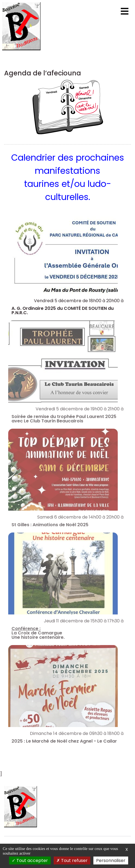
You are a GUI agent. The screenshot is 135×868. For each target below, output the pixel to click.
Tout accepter (30, 860)
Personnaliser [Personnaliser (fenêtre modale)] (111, 860)
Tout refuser (72, 860)
